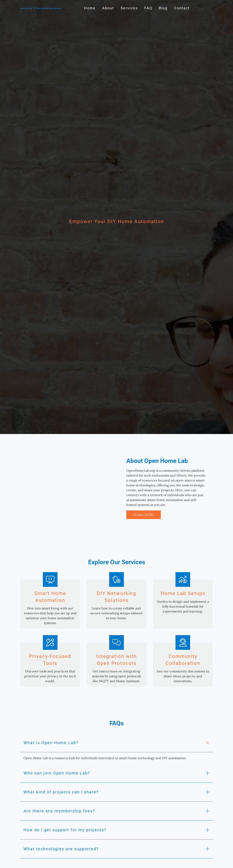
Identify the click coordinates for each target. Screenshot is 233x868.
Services (129, 8)
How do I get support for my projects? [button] (65, 830)
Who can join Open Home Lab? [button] (57, 773)
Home (90, 8)
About (108, 8)
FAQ (148, 8)
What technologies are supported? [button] (61, 849)
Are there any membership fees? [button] (59, 811)
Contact (182, 8)
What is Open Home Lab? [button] (51, 743)
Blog (163, 8)
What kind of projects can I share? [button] (61, 792)
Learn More (144, 515)
